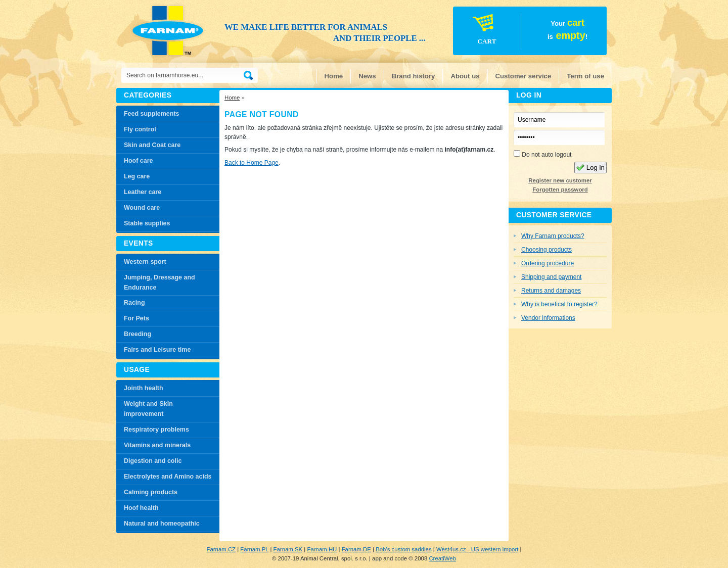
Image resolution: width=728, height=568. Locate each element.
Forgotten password (560, 190)
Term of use (585, 76)
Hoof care (139, 161)
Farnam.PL (254, 549)
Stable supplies (147, 223)
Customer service (524, 76)
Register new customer (560, 180)
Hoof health (141, 508)
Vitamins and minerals (157, 445)
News (367, 76)
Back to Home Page (252, 163)
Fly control (140, 129)
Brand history (414, 76)
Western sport (145, 262)
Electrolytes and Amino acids (168, 477)
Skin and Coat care (152, 145)
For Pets (136, 318)
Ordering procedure (548, 263)
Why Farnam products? (553, 236)
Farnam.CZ (221, 549)
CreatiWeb (442, 558)
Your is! (521, 32)
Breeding (138, 334)
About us (465, 76)
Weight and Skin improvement (148, 409)
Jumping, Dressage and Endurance (160, 282)
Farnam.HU (322, 549)
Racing (134, 303)
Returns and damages (551, 291)
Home (334, 76)
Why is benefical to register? (559, 304)
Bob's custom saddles (403, 549)
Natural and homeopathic (162, 524)
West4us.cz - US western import (477, 549)
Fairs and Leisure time (157, 350)
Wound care (142, 208)
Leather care (143, 192)
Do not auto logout (542, 154)
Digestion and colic (153, 461)
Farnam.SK (288, 549)
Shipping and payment (551, 277)
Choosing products (547, 250)
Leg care (137, 176)
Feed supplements (151, 114)
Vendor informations (548, 318)
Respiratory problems (156, 430)
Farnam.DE (356, 549)
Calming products (151, 492)
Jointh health (144, 388)
